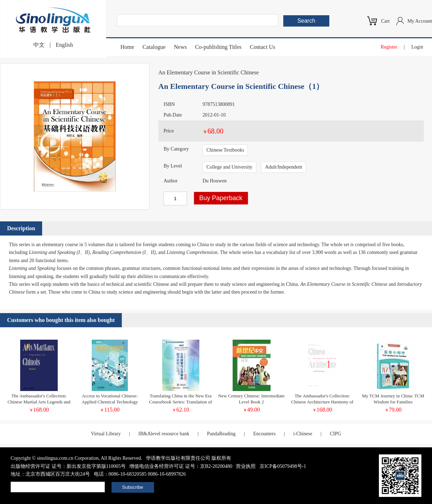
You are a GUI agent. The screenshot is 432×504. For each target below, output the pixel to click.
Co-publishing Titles (218, 47)
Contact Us (263, 47)
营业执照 (246, 466)
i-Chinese (303, 434)
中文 (39, 45)
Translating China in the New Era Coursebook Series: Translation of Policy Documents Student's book (180, 402)
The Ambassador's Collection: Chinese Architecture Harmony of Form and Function (322, 402)
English (64, 45)
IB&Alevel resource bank (164, 434)
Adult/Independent (283, 167)
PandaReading (221, 434)
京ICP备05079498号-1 (283, 466)
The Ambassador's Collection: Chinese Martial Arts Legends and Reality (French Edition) (39, 402)
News (180, 47)
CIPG (335, 434)
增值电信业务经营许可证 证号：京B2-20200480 (181, 466)
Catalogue (154, 47)
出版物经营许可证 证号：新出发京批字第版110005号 (68, 466)
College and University (229, 167)
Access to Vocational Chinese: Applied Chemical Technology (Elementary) (110, 402)
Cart (385, 21)
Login (417, 47)
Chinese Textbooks (225, 150)
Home (127, 47)
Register (389, 47)
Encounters (264, 434)
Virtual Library (106, 434)
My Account (420, 21)
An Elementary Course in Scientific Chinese (209, 72)
